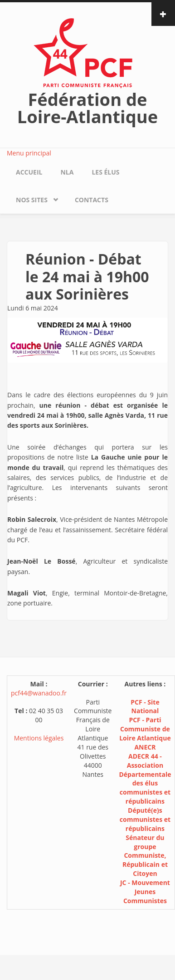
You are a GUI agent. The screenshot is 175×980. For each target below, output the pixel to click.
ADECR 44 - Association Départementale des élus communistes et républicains (145, 779)
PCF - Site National (145, 707)
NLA (67, 172)
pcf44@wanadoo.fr (39, 693)
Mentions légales (39, 738)
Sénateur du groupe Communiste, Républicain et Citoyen (145, 856)
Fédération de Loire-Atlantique (87, 108)
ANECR (145, 747)
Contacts (92, 200)
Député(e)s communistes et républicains (145, 819)
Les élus (105, 172)
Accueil (29, 172)
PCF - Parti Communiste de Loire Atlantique (145, 729)
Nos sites (32, 200)
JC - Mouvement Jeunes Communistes (145, 892)
